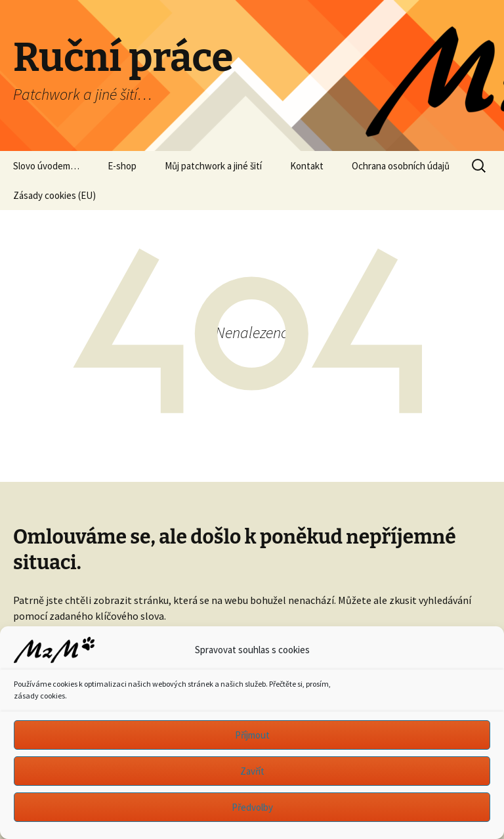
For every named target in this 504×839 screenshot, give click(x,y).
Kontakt (307, 166)
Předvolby (252, 807)
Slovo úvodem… (46, 166)
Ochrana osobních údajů (401, 166)
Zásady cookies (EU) (54, 195)
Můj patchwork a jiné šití (213, 166)
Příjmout (252, 735)
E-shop (122, 166)
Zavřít (252, 771)
